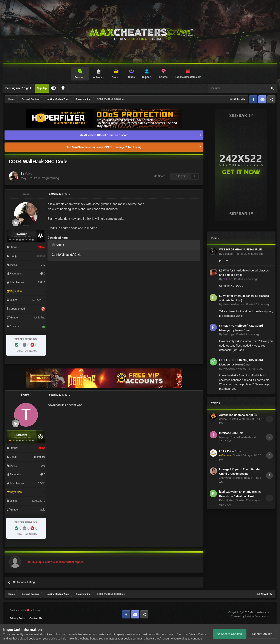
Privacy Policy (18, 618)
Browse (79, 77)
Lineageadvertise (233, 304)
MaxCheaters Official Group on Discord (104, 135)
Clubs (132, 77)
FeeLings (228, 334)
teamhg (224, 437)
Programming (50, 178)
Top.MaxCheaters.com (188, 77)
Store (115, 77)
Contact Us (36, 618)
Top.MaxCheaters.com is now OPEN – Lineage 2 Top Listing (104, 147)
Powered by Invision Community (249, 616)
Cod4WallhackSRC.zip (67, 255)
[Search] (228, 88)
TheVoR (26, 395)
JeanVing (225, 478)
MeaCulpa (229, 369)
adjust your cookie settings (126, 639)
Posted (249, 254)
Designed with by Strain (25, 611)
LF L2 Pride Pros (230, 451)
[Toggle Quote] (54, 245)
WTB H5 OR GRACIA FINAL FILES (241, 249)
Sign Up (42, 88)
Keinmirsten (227, 500)
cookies (34, 639)
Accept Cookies (230, 634)
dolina (223, 419)
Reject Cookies (262, 634)
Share (160, 176)
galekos (228, 254)
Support (147, 77)
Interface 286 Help (231, 433)
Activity (98, 77)
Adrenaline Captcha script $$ (238, 415)
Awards (163, 77)
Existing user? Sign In (19, 88)
